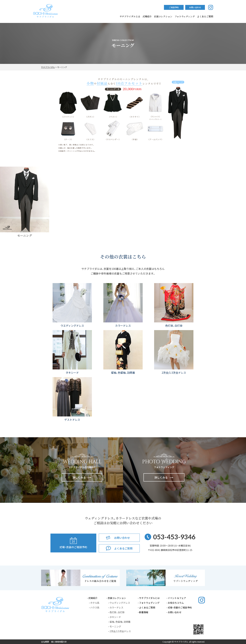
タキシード (115, 617)
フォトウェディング (185, 16)
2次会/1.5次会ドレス (120, 631)
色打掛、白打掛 (117, 612)
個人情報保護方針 (59, 642)
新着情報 (144, 612)
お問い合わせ (175, 612)
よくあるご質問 (147, 607)
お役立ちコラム (176, 603)
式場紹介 (147, 16)
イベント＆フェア (177, 598)
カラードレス (116, 607)
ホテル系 (95, 603)
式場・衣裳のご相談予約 (180, 607)
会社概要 (45, 642)
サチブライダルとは (130, 16)
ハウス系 (95, 607)
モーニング (115, 626)
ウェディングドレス (120, 603)
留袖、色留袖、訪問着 (120, 622)
